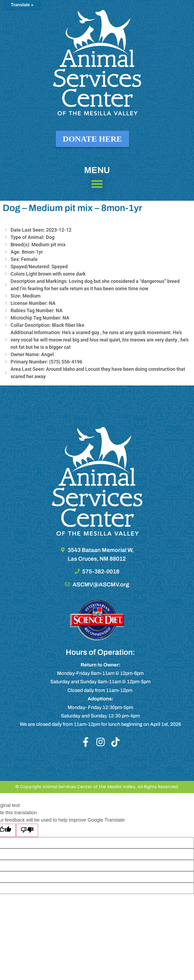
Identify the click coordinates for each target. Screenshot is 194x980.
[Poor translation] (27, 830)
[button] (97, 184)
